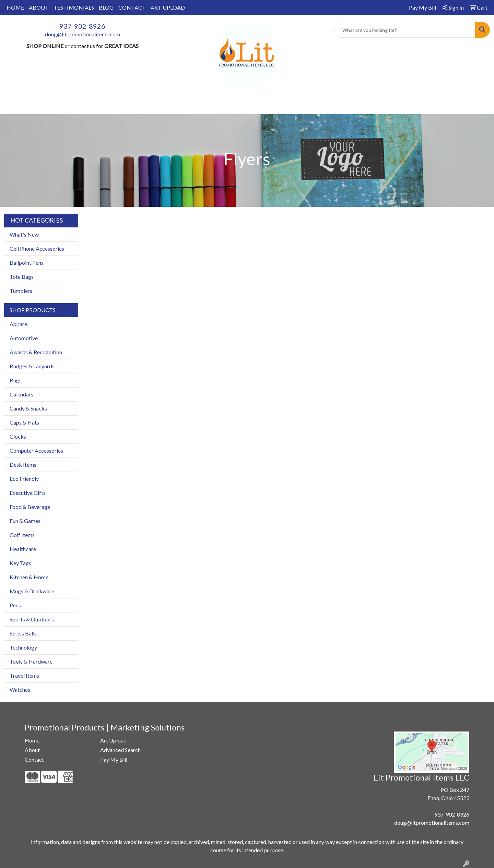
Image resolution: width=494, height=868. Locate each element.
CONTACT (132, 7)
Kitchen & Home (29, 577)
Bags (176, 105)
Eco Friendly (24, 479)
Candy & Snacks (28, 408)
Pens (15, 605)
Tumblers (21, 291)
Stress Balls (23, 633)
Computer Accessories (36, 450)
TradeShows (282, 105)
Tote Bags (22, 277)
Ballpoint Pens (27, 263)
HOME (15, 7)
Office (245, 105)
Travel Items (24, 675)
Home (32, 740)
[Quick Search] (404, 30)
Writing (320, 105)
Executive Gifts (28, 493)
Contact (34, 759)
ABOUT (39, 7)
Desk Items (23, 465)
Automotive (24, 338)
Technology (23, 647)
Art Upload (113, 740)
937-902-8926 (82, 26)
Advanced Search (120, 750)
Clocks (18, 436)
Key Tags (20, 563)
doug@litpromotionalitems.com (83, 34)
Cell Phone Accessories (37, 248)
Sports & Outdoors (32, 619)
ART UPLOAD (168, 7)
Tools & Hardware (31, 661)
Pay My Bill (114, 759)
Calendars (21, 394)
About (32, 750)
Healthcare (23, 549)
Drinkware (210, 105)
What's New (24, 234)
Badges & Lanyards (32, 366)
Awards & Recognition (36, 352)
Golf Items (22, 535)
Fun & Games (25, 521)
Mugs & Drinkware (32, 591)
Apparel (146, 105)
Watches (20, 689)
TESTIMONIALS (74, 7)
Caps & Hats (24, 422)
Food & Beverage (30, 507)
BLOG (106, 7)
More (351, 105)
